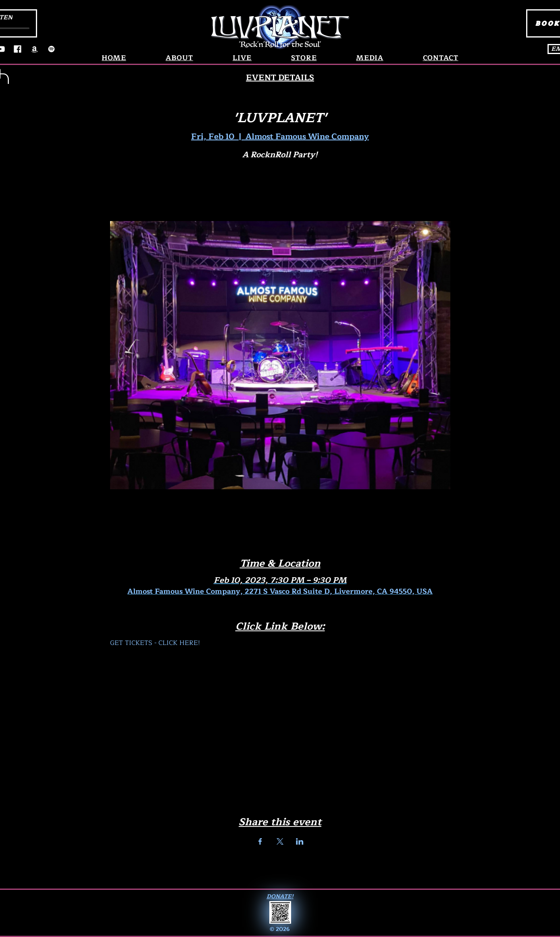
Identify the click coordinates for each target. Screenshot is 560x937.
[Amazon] (34, 49)
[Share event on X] (280, 841)
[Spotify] (51, 49)
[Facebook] (18, 49)
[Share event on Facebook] (260, 841)
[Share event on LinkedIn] (300, 841)
